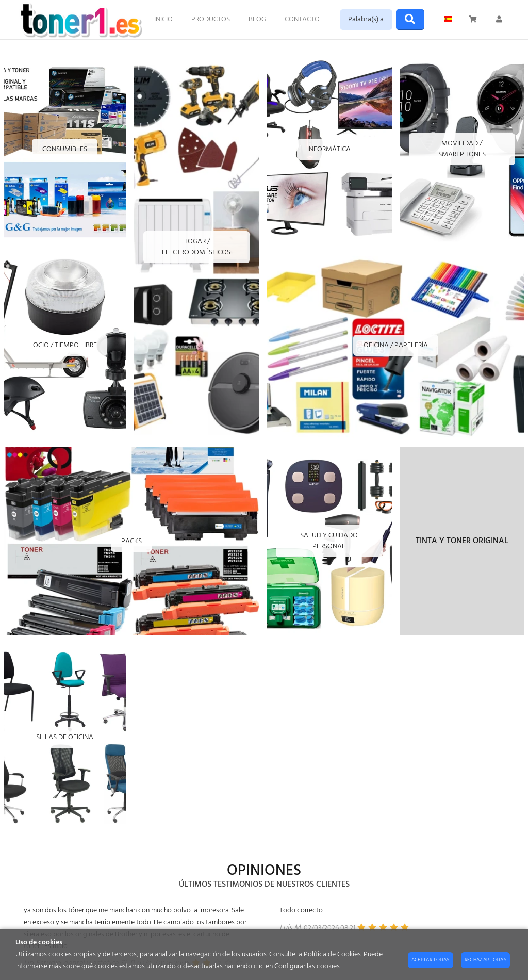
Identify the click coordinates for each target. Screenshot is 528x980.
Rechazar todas (485, 960)
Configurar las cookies (307, 966)
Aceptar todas (431, 960)
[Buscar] (410, 20)
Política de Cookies (332, 954)
